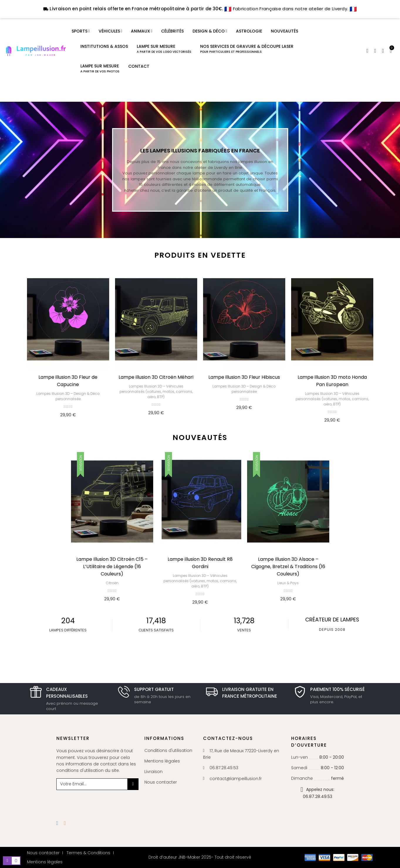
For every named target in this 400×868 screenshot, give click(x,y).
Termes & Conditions (88, 853)
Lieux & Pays (288, 583)
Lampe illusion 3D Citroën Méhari (156, 377)
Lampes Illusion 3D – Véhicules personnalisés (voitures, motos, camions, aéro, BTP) (156, 391)
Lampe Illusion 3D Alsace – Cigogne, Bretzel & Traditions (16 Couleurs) (288, 567)
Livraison (153, 772)
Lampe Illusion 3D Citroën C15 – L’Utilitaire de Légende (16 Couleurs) (112, 567)
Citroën (112, 583)
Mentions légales (162, 761)
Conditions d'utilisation (168, 750)
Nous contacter (161, 782)
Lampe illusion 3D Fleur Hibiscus (244, 377)
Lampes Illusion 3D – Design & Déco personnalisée (68, 396)
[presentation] (104, 801)
